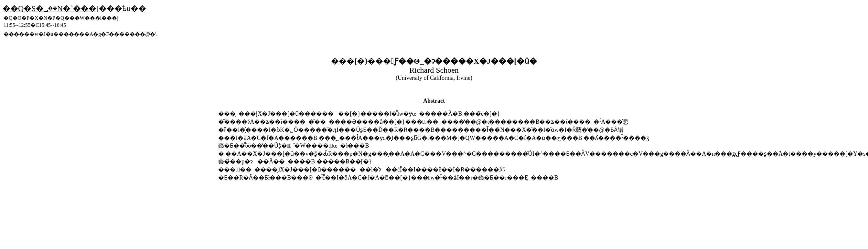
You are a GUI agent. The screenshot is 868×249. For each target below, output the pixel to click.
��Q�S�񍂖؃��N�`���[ (51, 8)
